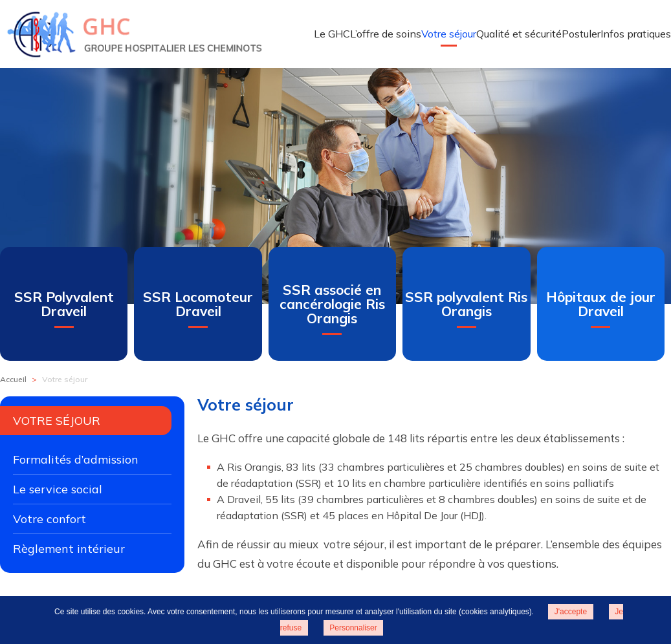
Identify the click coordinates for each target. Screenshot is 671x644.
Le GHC (332, 34)
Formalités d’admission (76, 459)
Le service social (58, 489)
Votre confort (49, 519)
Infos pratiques (636, 34)
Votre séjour (449, 34)
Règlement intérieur (69, 549)
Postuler (581, 34)
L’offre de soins (386, 34)
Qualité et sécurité (519, 34)
